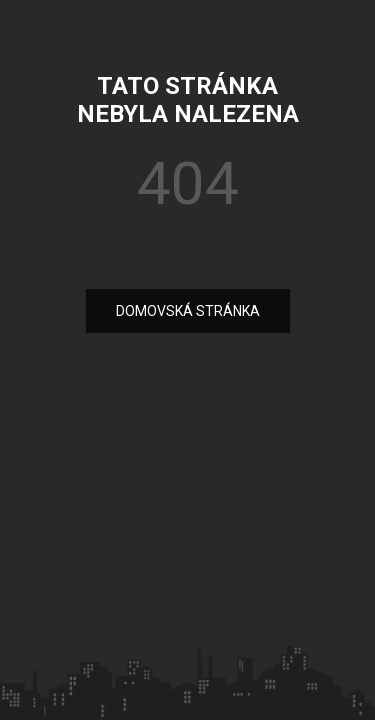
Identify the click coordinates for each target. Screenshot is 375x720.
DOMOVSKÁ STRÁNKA (188, 311)
